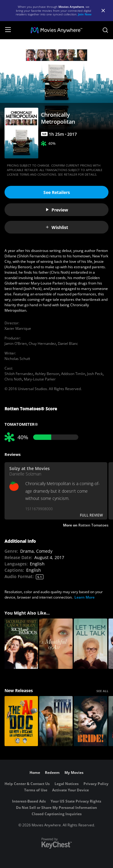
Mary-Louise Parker (40, 379)
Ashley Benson (47, 374)
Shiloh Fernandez (19, 374)
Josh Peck (95, 374)
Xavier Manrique (18, 328)
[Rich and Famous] (21, 644)
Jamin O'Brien (16, 343)
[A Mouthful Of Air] (56, 644)
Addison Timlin (73, 374)
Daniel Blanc (68, 343)
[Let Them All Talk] (91, 644)
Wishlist (57, 227)
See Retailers (57, 192)
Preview (57, 210)
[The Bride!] (91, 721)
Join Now (85, 14)
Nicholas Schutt (17, 359)
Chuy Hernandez (42, 343)
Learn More (85, 597)
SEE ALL (102, 691)
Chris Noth (13, 379)
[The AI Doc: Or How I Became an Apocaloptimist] (21, 721)
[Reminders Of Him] (56, 721)
